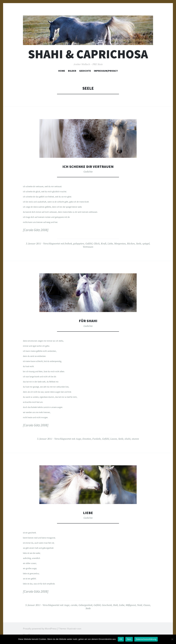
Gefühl (89, 243)
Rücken (131, 243)
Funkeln (97, 439)
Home (62, 71)
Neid (140, 605)
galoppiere (79, 243)
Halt (115, 605)
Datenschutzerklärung (146, 639)
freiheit (68, 243)
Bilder (72, 71)
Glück (97, 243)
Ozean (147, 605)
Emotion (87, 439)
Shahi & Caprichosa (88, 54)
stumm (135, 439)
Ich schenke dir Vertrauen (88, 166)
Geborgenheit (85, 605)
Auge (78, 439)
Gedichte (85, 71)
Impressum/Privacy (106, 71)
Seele (139, 243)
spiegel (146, 243)
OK (121, 639)
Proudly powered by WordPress (40, 629)
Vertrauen (88, 247)
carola (74, 605)
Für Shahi (88, 321)
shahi (128, 439)
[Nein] (172, 639)
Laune (114, 439)
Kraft (104, 243)
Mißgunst (131, 605)
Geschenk (107, 605)
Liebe (110, 243)
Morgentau (120, 243)
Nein (129, 639)
